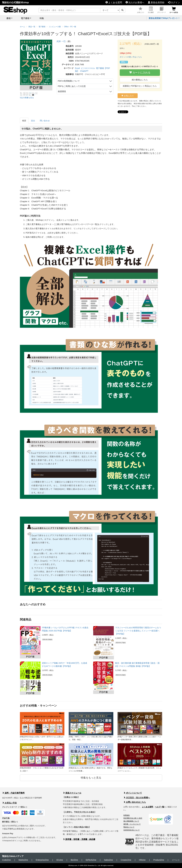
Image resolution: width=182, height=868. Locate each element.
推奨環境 (62, 91)
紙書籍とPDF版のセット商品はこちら (140, 86)
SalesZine (108, 860)
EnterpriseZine (42, 860)
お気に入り (141, 10)
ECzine (60, 860)
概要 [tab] (24, 121)
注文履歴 (151, 10)
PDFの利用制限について (69, 81)
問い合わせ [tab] (45, 121)
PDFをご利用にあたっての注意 (72, 86)
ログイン (174, 2)
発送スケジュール (72, 793)
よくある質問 (114, 2)
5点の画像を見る (27, 98)
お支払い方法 (9, 803)
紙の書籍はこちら (140, 80)
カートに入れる (140, 73)
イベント (176, 860)
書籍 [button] (9, 18)
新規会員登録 (156, 2)
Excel (77, 68)
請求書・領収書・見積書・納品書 (79, 839)
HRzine (142, 860)
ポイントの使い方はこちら (131, 57)
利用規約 (127, 815)
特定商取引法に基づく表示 (133, 818)
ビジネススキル (88, 68)
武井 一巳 (61, 41)
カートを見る (174, 10)
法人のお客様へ (135, 2)
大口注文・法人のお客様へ (137, 798)
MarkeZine (23, 860)
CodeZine (6, 860)
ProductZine (159, 860)
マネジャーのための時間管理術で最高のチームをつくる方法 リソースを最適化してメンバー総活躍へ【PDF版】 (138, 631)
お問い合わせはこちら (135, 802)
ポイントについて (133, 793)
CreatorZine (126, 860)
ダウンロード (162, 10)
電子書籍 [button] (25, 18)
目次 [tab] (33, 121)
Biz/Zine (74, 860)
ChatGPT (84, 71)
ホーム (22, 27)
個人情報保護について (131, 821)
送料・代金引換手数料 (13, 793)
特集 (42, 18)
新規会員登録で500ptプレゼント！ (164, 18)
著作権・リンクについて (132, 824)
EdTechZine (91, 860)
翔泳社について (129, 827)
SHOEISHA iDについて (132, 830)
